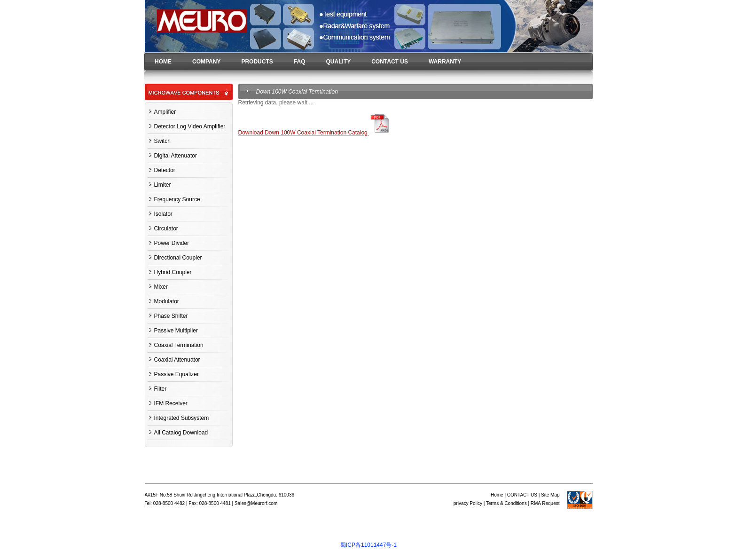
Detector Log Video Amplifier (190, 126)
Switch (162, 141)
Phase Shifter (171, 316)
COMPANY (206, 62)
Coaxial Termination (179, 345)
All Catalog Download (181, 433)
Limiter (163, 185)
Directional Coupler (178, 258)
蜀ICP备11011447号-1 (368, 545)
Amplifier (165, 112)
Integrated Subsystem (182, 418)
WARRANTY (445, 62)
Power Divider (172, 243)
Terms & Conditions (506, 503)
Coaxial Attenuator (177, 360)
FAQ (300, 62)
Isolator (163, 214)
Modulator (167, 301)
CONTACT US (390, 62)
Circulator (166, 229)
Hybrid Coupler (173, 272)
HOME (163, 62)
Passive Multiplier (176, 331)
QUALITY (338, 62)
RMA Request (545, 503)
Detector (165, 170)
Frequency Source (177, 199)
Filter (161, 389)
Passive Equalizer (176, 374)
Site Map (550, 495)
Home (497, 495)
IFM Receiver (171, 403)
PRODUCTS (257, 62)
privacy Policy (468, 503)
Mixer (161, 287)
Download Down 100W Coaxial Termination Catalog (316, 133)
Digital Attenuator (176, 156)
